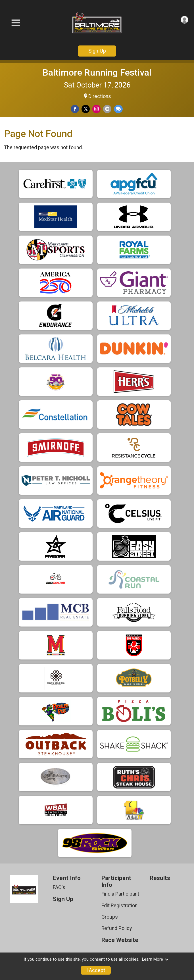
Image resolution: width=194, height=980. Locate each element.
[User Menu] (184, 20)
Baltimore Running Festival (97, 72)
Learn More (155, 959)
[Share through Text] (118, 109)
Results (160, 878)
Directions (100, 96)
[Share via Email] (107, 109)
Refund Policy (117, 928)
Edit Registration (119, 906)
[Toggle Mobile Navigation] (16, 23)
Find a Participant (120, 894)
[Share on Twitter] (86, 109)
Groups (110, 917)
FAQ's (59, 887)
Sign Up (97, 51)
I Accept (96, 970)
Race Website (120, 940)
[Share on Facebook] (75, 109)
